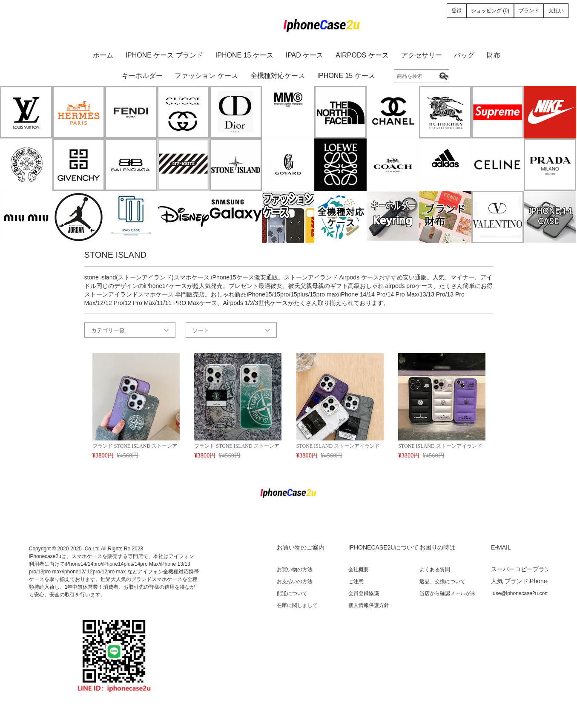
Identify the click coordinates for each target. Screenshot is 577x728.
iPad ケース (305, 55)
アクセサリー (422, 55)
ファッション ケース (206, 76)
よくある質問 (435, 570)
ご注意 (356, 581)
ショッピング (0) (490, 11)
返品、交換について (442, 581)
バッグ (464, 55)
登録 (456, 11)
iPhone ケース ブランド (164, 55)
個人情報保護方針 (369, 605)
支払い (556, 11)
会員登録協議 (364, 593)
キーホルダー (142, 76)
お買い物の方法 (295, 570)
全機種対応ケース (278, 76)
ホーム (103, 55)
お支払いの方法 (295, 581)
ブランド (529, 11)
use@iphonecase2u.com (521, 593)
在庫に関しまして (297, 605)
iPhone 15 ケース (244, 55)
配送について (292, 593)
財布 (494, 55)
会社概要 (359, 570)
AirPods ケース (362, 55)
